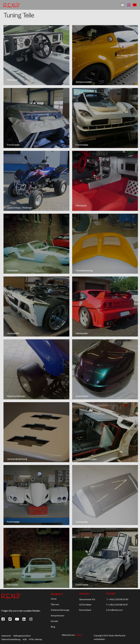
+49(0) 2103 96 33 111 (118, 605)
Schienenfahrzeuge (60, 610)
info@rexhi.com (115, 610)
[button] (123, 5)
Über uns (55, 605)
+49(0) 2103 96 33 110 (118, 600)
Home (54, 599)
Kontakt (54, 621)
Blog (53, 627)
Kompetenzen (58, 616)
